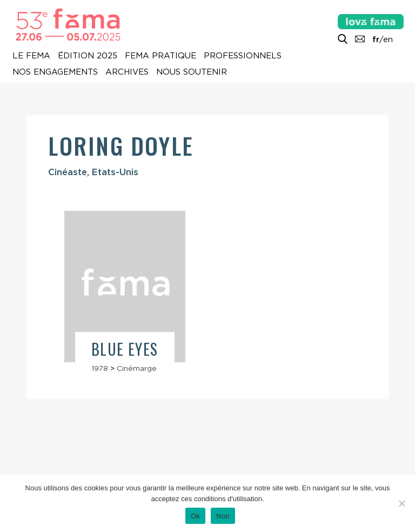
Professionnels (243, 56)
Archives (127, 72)
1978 (100, 368)
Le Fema (31, 56)
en (388, 39)
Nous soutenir (192, 72)
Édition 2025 (88, 56)
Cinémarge (137, 368)
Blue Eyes (125, 349)
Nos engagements (55, 72)
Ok (195, 516)
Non (223, 516)
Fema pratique (160, 56)
